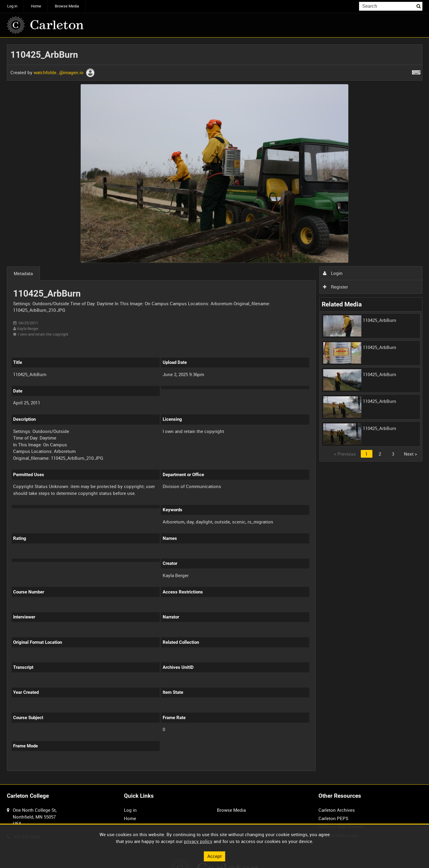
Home (36, 6)
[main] (215, 411)
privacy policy (198, 841)
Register (335, 287)
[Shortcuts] (416, 71)
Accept (214, 856)
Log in (12, 6)
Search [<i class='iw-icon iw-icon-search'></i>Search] (419, 6)
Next (411, 454)
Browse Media (67, 6)
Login (333, 273)
